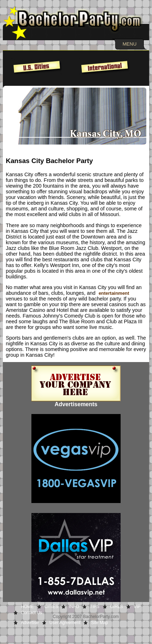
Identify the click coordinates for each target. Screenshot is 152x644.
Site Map (99, 623)
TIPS (95, 607)
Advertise (30, 623)
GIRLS (117, 607)
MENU (129, 44)
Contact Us (32, 613)
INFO (74, 607)
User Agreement (65, 623)
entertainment (114, 293)
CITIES (52, 607)
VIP (137, 607)
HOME (27, 607)
